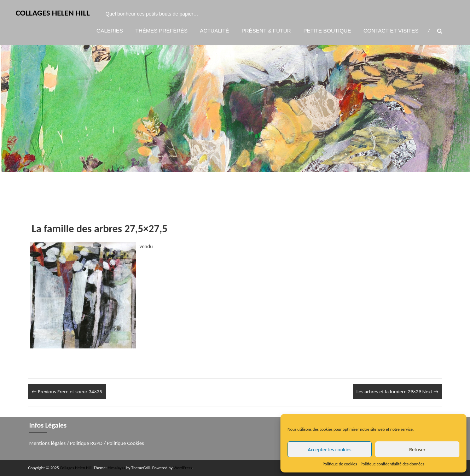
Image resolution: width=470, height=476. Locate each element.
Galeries (110, 31)
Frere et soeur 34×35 (67, 392)
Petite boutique (327, 31)
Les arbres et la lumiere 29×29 (398, 392)
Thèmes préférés (162, 31)
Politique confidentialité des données (393, 464)
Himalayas (116, 468)
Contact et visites (391, 31)
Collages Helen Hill (53, 13)
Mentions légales (47, 443)
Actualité (214, 31)
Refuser (417, 449)
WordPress (183, 468)
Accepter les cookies (329, 449)
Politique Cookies (125, 443)
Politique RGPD (86, 443)
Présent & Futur (266, 31)
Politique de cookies (340, 464)
